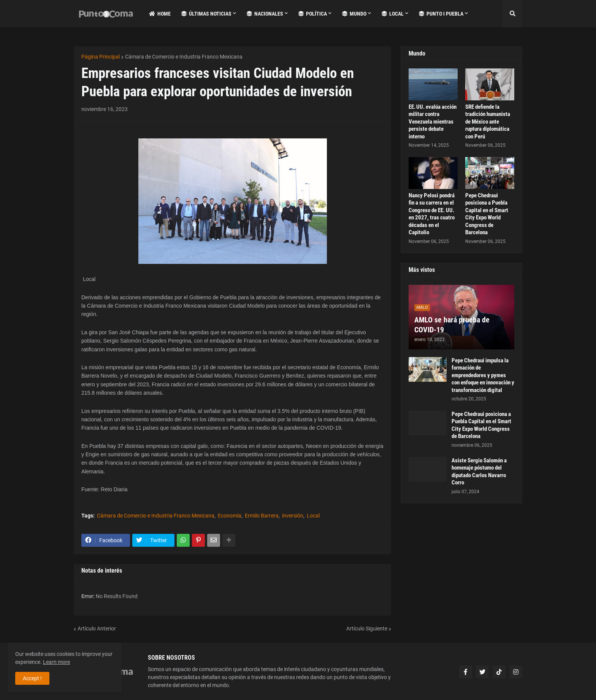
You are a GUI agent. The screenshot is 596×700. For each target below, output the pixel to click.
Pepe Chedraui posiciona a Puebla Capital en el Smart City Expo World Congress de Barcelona (487, 214)
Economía (230, 516)
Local (313, 516)
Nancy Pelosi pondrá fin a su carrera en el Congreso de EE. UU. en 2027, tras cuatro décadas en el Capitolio (432, 214)
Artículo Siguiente (367, 629)
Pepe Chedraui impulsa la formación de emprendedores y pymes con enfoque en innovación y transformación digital (483, 375)
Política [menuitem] (313, 14)
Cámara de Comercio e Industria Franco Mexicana (184, 57)
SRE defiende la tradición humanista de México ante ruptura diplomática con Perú (488, 122)
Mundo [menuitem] (354, 14)
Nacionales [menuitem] (265, 14)
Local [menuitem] (393, 14)
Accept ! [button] (32, 678)
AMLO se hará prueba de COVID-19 (452, 325)
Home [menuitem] (160, 14)
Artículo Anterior (97, 629)
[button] (512, 14)
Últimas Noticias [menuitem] (206, 14)
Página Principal (101, 57)
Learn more (56, 662)
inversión (293, 516)
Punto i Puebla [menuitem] (441, 14)
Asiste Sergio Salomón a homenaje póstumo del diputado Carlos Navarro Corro (479, 472)
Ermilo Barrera (262, 516)
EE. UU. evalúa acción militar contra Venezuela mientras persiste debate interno (433, 122)
